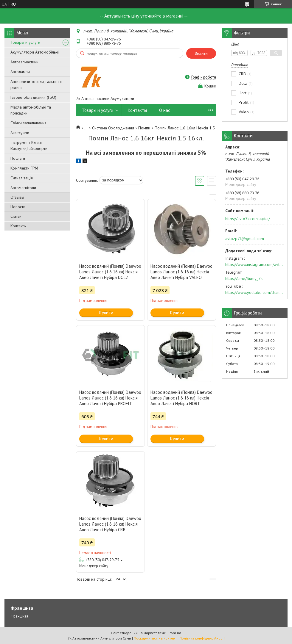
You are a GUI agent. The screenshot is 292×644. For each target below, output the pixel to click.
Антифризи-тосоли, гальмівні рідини (36, 84)
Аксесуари (20, 133)
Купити (106, 312)
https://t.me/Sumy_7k (244, 278)
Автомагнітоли (23, 188)
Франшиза (19, 616)
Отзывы (17, 197)
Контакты (18, 226)
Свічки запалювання (28, 123)
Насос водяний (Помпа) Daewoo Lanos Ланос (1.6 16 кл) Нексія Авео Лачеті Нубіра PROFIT (110, 398)
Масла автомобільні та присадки (31, 110)
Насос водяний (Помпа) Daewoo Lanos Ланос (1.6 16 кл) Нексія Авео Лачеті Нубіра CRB (110, 524)
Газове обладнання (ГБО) (33, 97)
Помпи (144, 128)
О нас (165, 110)
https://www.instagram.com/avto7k (255, 264)
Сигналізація (22, 178)
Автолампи (20, 72)
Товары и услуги (25, 42)
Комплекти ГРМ (24, 168)
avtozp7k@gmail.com (245, 239)
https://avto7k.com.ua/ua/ (248, 219)
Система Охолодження (113, 128)
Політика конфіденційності (202, 638)
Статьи (16, 216)
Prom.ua (174, 633)
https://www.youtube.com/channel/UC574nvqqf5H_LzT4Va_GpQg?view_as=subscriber (255, 292)
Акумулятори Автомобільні (35, 52)
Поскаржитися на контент (155, 638)
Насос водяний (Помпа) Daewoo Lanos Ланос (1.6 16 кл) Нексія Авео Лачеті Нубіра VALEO (181, 272)
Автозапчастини (24, 62)
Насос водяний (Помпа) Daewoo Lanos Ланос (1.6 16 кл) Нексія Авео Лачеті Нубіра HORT (181, 398)
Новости (18, 207)
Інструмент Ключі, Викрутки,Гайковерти (29, 145)
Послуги (18, 158)
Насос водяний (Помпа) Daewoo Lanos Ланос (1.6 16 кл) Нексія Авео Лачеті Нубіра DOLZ (110, 272)
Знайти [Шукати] (201, 53)
